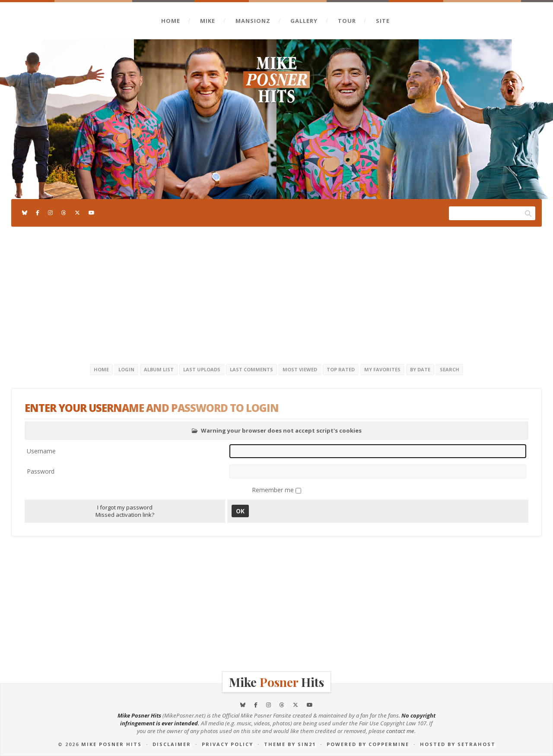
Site (383, 21)
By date (420, 369)
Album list (159, 369)
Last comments (251, 369)
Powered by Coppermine (368, 744)
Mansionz (253, 21)
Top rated (341, 369)
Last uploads (202, 369)
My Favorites (382, 369)
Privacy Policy (227, 744)
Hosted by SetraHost (458, 744)
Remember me (274, 490)
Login (126, 369)
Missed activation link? (125, 515)
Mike (208, 21)
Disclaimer (172, 744)
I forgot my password (125, 507)
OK (240, 511)
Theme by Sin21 (290, 744)
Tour (347, 21)
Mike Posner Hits (111, 744)
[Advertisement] (276, 294)
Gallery (304, 21)
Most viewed (300, 369)
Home (171, 21)
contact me (400, 731)
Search (450, 369)
